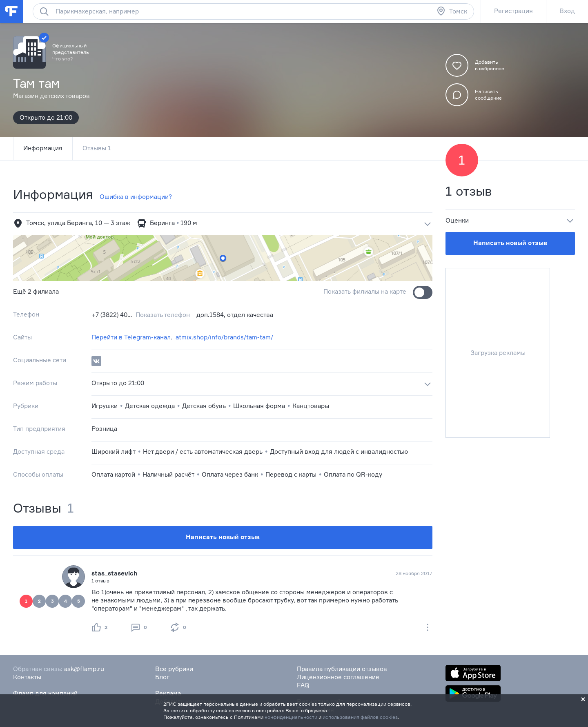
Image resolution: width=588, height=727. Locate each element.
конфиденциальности (291, 717)
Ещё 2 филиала (36, 291)
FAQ (303, 685)
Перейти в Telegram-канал (131, 337)
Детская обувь (204, 406)
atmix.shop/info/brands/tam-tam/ (224, 337)
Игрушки (105, 406)
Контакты (27, 677)
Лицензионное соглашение (338, 677)
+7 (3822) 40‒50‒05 (112, 315)
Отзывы (97, 148)
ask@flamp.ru (84, 669)
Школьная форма (259, 406)
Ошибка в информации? (136, 197)
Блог (162, 677)
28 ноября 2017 (414, 573)
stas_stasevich (115, 573)
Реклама (168, 693)
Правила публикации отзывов (342, 669)
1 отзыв (469, 191)
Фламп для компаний (45, 693)
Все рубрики (174, 669)
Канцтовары (311, 406)
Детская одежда (150, 406)
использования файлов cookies (360, 717)
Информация (43, 148)
